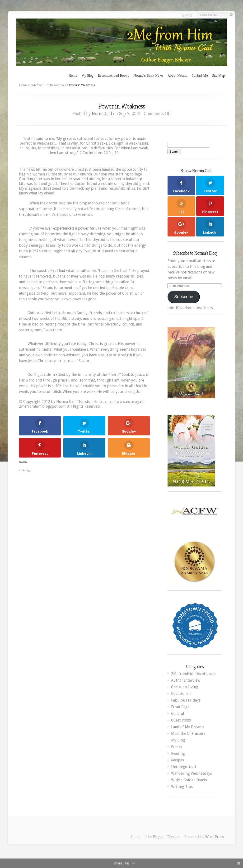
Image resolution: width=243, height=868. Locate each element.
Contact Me (200, 75)
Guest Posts (181, 720)
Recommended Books (113, 75)
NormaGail (102, 114)
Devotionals (181, 694)
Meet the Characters (188, 734)
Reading (178, 753)
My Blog (87, 75)
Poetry (177, 747)
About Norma (178, 75)
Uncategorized (184, 767)
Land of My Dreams (188, 727)
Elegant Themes (167, 837)
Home (73, 75)
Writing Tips (182, 787)
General (178, 714)
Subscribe (184, 297)
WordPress (215, 837)
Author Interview (186, 680)
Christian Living (185, 687)
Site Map (219, 75)
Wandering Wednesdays (192, 773)
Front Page (180, 707)
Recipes (178, 760)
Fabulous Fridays (186, 700)
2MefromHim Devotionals (48, 85)
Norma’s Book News (148, 75)
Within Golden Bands (189, 780)
